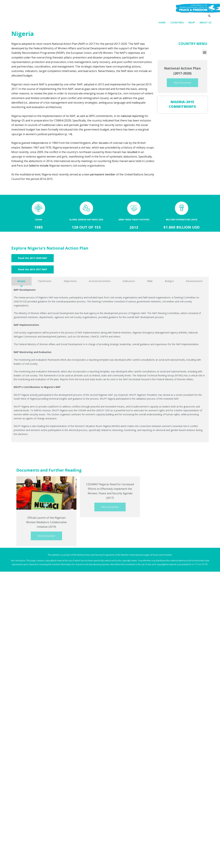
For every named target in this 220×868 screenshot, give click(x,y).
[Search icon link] (209, 16)
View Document (182, 83)
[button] (205, 53)
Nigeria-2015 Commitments (182, 104)
